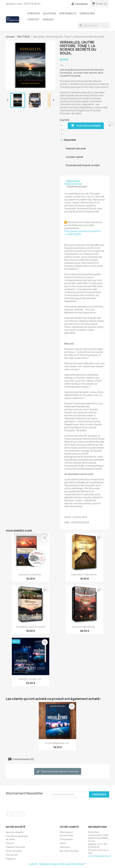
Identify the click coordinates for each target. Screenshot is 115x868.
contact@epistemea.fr (100, 856)
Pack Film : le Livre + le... (31, 679)
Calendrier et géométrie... (84, 575)
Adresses (65, 847)
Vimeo (22, 814)
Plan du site (12, 855)
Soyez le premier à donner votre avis (58, 771)
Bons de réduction (69, 851)
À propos (34, 13)
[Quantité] (63, 126)
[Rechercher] (94, 25)
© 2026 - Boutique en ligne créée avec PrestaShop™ (58, 864)
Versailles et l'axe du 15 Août (31, 627)
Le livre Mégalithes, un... (57, 743)
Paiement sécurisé (15, 847)
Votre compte (69, 827)
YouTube (16, 814)
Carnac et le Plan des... (31, 575)
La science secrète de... (84, 627)
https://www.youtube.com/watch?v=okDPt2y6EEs (83, 233)
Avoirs (63, 843)
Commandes (66, 839)
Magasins (11, 859)
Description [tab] (73, 181)
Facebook (9, 814)
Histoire (10, 843)
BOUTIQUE (50, 13)
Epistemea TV (68, 13)
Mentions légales (15, 832)
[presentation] (76, 803)
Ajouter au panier (86, 126)
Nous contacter (14, 851)
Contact (34, 19)
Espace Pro (87, 13)
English (48, 19)
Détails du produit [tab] (77, 187)
